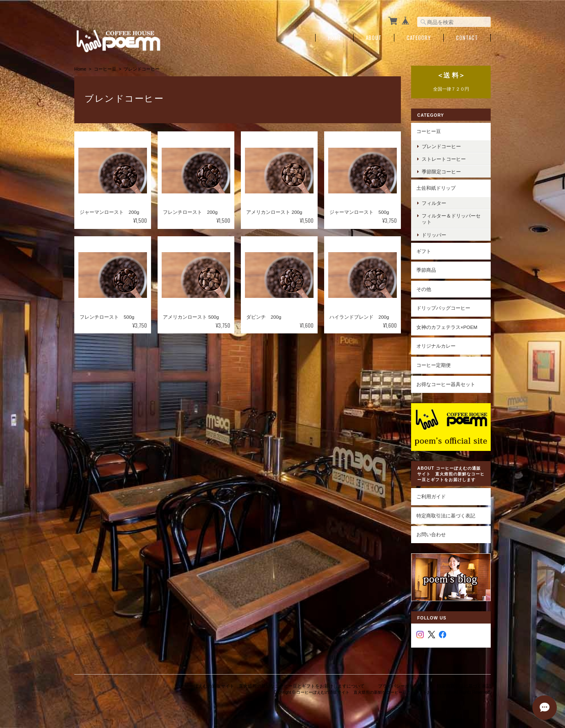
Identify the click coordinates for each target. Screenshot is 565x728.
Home (334, 38)
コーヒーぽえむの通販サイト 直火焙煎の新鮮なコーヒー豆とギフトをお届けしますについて (270, 686)
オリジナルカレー (436, 346)
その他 (424, 289)
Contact (467, 38)
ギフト (424, 251)
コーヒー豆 (105, 69)
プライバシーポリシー (400, 686)
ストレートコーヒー (444, 159)
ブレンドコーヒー (441, 146)
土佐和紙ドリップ (436, 188)
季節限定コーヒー (441, 172)
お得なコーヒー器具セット (446, 384)
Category (419, 38)
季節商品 (426, 270)
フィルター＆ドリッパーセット (451, 219)
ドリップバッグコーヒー (443, 308)
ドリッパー (434, 235)
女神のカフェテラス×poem (447, 327)
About (374, 38)
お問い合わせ (431, 534)
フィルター (434, 203)
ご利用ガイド (431, 496)
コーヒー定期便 (434, 365)
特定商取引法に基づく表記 (446, 516)
